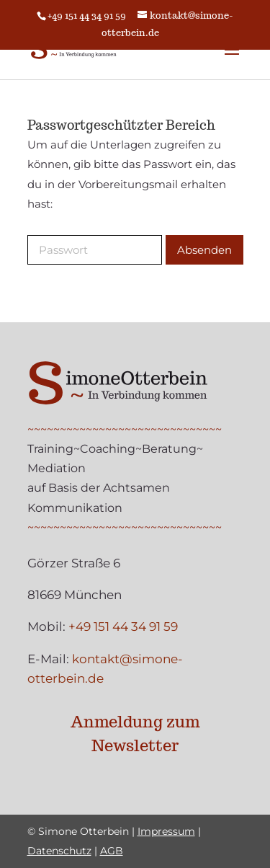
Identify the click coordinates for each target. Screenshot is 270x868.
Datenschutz (59, 851)
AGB (112, 851)
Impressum (166, 831)
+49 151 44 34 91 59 (87, 15)
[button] (232, 59)
